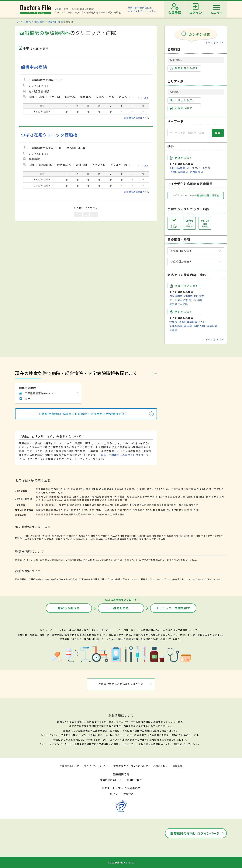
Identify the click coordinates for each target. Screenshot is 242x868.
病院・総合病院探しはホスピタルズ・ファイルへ (142, 9)
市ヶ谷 (113, 497)
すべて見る (143, 97)
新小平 (67, 489)
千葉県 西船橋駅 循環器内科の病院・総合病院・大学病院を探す (83, 414)
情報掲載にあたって (111, 780)
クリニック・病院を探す (173, 608)
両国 (196, 497)
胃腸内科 (47, 536)
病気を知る (121, 608)
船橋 (67, 500)
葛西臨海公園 (89, 505)
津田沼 (81, 500)
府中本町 (41, 489)
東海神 (57, 514)
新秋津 (74, 489)
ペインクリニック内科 (212, 536)
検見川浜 (161, 505)
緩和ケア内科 (158, 539)
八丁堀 (58, 505)
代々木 (40, 497)
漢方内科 (196, 536)
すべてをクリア (215, 42)
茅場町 (85, 510)
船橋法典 (51, 492)
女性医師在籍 (177, 168)
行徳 (181, 510)
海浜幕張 (152, 505)
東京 (38, 505)
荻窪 (175, 497)
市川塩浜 (114, 505)
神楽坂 (106, 510)
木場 (135, 510)
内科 (27, 536)
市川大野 (41, 492)
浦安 (168, 510)
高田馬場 (41, 510)
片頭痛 (173, 330)
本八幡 (50, 500)
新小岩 (220, 497)
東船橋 (73, 500)
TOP (18, 22)
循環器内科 (54, 22)
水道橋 (98, 497)
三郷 (191, 489)
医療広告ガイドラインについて (131, 766)
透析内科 (80, 539)
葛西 (163, 510)
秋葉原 (53, 497)
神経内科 (105, 536)
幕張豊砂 (193, 505)
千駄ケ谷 (130, 497)
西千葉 (119, 500)
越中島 (65, 505)
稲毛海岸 (171, 505)
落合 (92, 510)
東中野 (146, 497)
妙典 (187, 510)
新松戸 (205, 489)
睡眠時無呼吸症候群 (206, 326)
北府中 (50, 489)
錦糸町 (202, 497)
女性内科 (90, 539)
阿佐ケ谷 (168, 497)
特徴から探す (181, 158)
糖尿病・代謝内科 (56, 539)
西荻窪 (182, 497)
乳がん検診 (196, 300)
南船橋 (133, 505)
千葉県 (27, 22)
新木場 (78, 505)
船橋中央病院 (34, 67)
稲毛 (112, 500)
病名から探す (181, 312)
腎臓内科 (95, 536)
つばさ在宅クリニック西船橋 (49, 135)
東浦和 (128, 489)
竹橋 (120, 510)
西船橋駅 (39, 22)
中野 (152, 497)
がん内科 (70, 539)
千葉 (125, 500)
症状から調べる (69, 608)
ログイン (114, 794)
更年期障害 (176, 326)
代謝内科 (41, 539)
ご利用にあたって (69, 766)
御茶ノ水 (89, 497)
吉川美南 (176, 489)
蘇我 (51, 505)
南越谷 (143, 489)
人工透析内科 (117, 536)
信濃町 (121, 497)
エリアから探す (182, 100)
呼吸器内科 (72, 536)
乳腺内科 (146, 539)
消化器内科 (36, 536)
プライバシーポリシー (96, 766)
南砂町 (149, 510)
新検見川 (105, 500)
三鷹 (82, 497)
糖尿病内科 (131, 536)
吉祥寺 (75, 497)
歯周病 (188, 326)
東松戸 (220, 489)
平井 (214, 497)
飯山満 (65, 514)
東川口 (135, 489)
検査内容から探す (184, 286)
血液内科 (152, 536)
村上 (110, 514)
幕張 (97, 500)
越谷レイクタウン (156, 489)
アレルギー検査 (179, 300)
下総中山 (59, 500)
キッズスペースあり (199, 168)
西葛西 (157, 510)
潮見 (72, 505)
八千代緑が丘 (88, 514)
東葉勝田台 (119, 514)
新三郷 (185, 489)
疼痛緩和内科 (124, 539)
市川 (44, 500)
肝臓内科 (136, 539)
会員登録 (128, 794)
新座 (88, 489)
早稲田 (98, 510)
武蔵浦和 (111, 489)
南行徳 (175, 510)
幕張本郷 (89, 500)
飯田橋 (106, 497)
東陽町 (141, 510)
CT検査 (188, 296)
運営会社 (178, 766)
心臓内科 (142, 536)
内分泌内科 (30, 539)
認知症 (173, 322)
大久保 (138, 497)
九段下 (113, 510)
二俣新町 (124, 505)
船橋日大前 (74, 514)
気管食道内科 (59, 536)
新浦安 (106, 505)
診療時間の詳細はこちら (137, 118)
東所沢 (82, 489)
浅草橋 (189, 497)
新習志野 (142, 505)
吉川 (168, 489)
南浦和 (120, 489)
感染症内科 (172, 536)
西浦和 (103, 489)
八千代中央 (101, 514)
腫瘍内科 (161, 536)
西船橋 (59, 492)
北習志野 (48, 514)
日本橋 (70, 510)
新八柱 (213, 489)
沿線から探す (181, 108)
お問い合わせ (160, 766)
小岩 (38, 500)
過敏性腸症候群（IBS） (193, 322)
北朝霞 (95, 489)
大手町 (78, 510)
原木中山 (194, 510)
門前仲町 (127, 510)
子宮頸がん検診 (179, 304)
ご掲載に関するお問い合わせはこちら (121, 684)
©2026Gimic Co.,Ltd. (121, 862)
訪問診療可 (196, 172)
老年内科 (112, 539)
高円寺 (159, 497)
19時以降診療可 (179, 172)
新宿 (46, 497)
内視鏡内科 (185, 536)
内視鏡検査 (176, 296)
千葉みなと (182, 505)
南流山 (198, 489)
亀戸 (209, 497)
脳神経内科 (101, 539)
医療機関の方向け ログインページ (195, 833)
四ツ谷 (68, 497)
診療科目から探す (184, 68)
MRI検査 (199, 296)
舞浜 (99, 505)
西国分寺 (58, 489)
